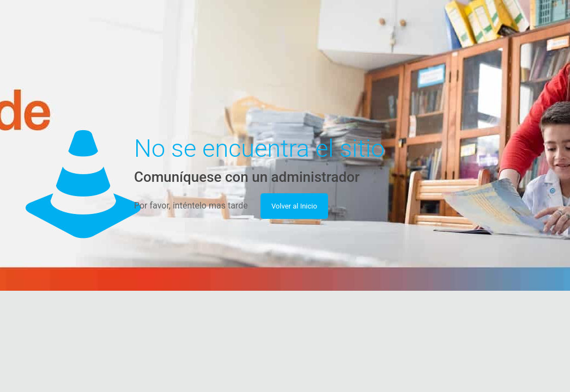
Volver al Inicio (294, 206)
